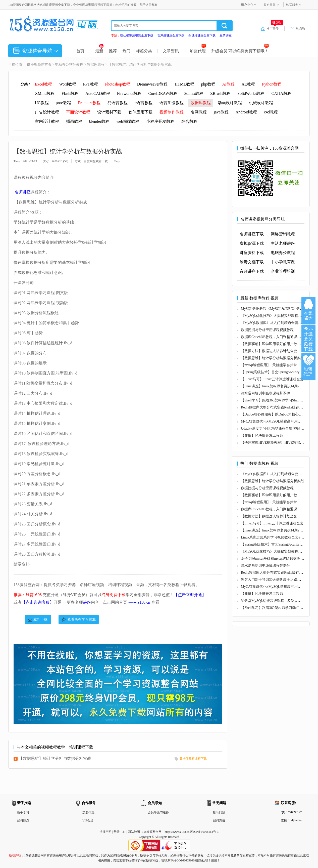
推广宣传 (275, 28)
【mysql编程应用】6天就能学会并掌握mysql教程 (278, 365)
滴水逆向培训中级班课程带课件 (266, 393)
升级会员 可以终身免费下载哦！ (240, 51)
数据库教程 (96, 65)
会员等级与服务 (158, 812)
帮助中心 (120, 832)
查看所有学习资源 (82, 619)
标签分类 (144, 51)
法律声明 (105, 832)
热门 (126, 51)
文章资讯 (171, 51)
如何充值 (219, 820)
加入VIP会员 (308, 339)
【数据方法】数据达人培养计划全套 (269, 351)
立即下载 (40, 619)
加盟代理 (198, 51)
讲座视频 (34, 65)
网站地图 (134, 832)
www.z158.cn (139, 602)
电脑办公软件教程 (69, 65)
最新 (99, 51)
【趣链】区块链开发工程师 (262, 436)
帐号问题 (219, 812)
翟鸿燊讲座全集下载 (171, 35)
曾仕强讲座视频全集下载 (137, 35)
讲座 (87, 602)
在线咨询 (308, 311)
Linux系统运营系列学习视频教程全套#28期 (274, 537)
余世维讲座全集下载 (202, 35)
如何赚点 (23, 820)
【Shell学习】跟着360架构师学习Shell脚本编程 (277, 400)
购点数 (301, 29)
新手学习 (23, 812)
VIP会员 (88, 820)
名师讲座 (23, 192)
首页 (80, 51)
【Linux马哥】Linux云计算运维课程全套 (272, 379)
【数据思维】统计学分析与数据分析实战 (55, 758)
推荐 (113, 51)
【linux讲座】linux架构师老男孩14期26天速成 (276, 386)
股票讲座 (226, 35)
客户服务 (270, 5)
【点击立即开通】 (190, 595)
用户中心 (247, 5)
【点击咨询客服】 (38, 602)
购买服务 (292, 5)
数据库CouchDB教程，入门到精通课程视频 (274, 337)
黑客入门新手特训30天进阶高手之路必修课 (274, 580)
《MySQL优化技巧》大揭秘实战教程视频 (273, 316)
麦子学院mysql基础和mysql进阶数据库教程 (274, 559)
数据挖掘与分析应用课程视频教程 (267, 330)
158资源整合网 (152, 832)
